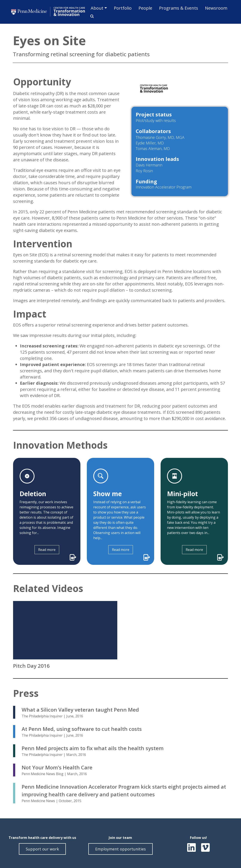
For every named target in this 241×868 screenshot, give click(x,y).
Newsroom (216, 8)
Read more (47, 550)
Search (90, 16)
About (97, 8)
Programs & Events (179, 8)
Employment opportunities (120, 849)
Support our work (42, 849)
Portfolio (123, 8)
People (145, 8)
